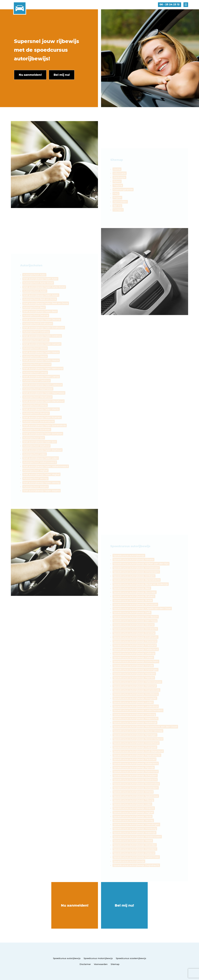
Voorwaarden (101, 964)
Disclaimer (85, 964)
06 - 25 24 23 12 (170, 4)
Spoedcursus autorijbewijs (67, 958)
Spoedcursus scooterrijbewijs (131, 958)
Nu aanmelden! (75, 905)
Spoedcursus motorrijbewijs (98, 958)
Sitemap (115, 964)
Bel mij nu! (124, 905)
